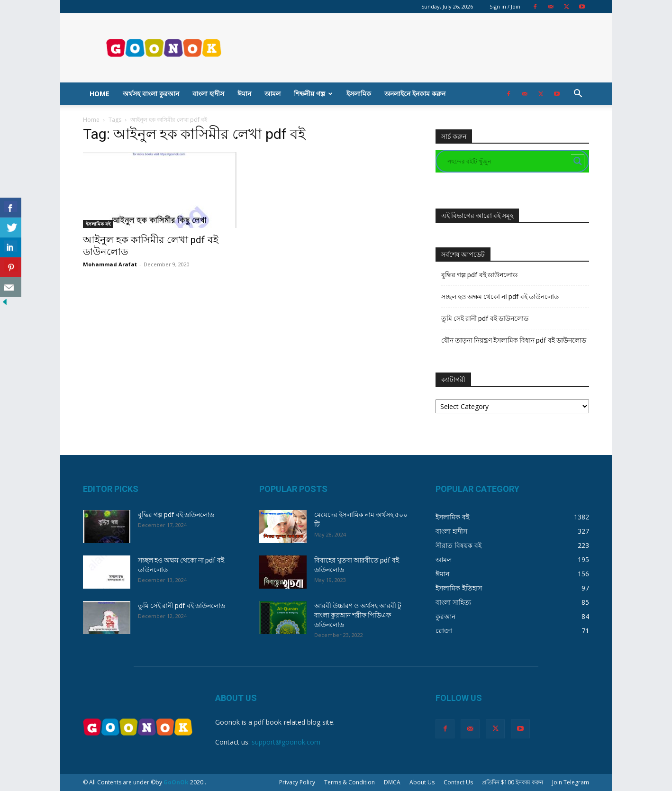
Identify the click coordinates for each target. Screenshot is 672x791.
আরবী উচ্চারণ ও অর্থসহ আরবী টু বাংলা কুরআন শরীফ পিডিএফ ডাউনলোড (358, 615)
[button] (578, 95)
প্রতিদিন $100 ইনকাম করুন (513, 782)
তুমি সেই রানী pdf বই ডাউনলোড (485, 318)
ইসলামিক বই (98, 224)
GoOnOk (176, 782)
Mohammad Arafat (110, 264)
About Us (422, 782)
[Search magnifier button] (578, 161)
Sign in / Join (505, 6)
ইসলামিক (359, 94)
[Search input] (508, 161)
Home (100, 94)
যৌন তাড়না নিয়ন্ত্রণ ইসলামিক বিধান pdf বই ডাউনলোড (514, 340)
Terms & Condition (350, 782)
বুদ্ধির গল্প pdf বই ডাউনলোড (479, 275)
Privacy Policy (297, 782)
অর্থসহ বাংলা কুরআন (151, 94)
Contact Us (458, 782)
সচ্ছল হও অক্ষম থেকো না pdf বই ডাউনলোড (500, 297)
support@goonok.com (286, 742)
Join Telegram (571, 782)
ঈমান (244, 94)
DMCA (392, 782)
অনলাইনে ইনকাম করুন (415, 94)
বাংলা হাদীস (208, 94)
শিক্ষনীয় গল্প (313, 94)
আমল (272, 94)
